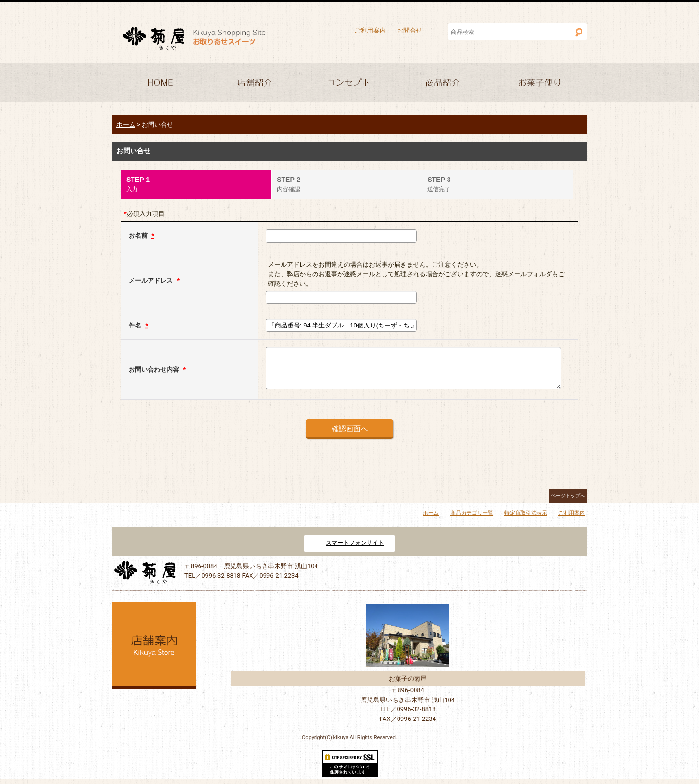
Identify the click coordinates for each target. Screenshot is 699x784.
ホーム (431, 513)
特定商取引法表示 (526, 513)
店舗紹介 (254, 83)
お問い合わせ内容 (155, 369)
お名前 (139, 236)
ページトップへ (568, 496)
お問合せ (410, 30)
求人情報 (540, 83)
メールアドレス (151, 281)
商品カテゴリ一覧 (472, 513)
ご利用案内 (370, 30)
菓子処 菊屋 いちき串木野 (194, 39)
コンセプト (349, 83)
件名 (136, 325)
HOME (159, 83)
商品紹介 (445, 83)
